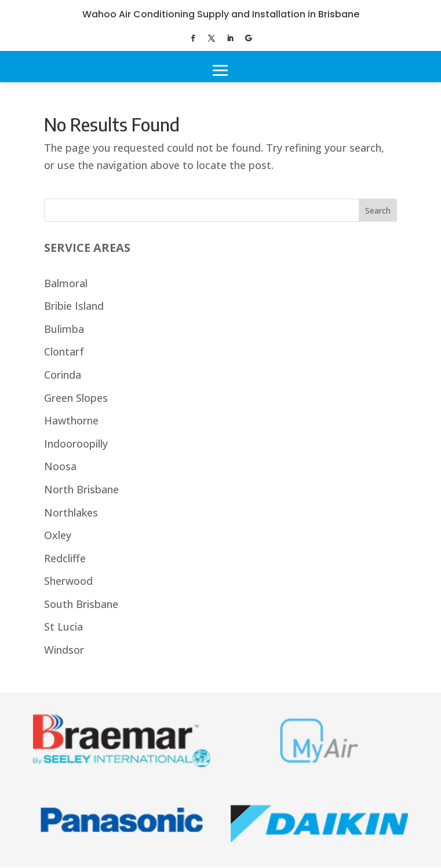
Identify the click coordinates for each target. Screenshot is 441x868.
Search (378, 210)
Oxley (58, 535)
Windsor (64, 650)
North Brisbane (81, 489)
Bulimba (64, 329)
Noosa (60, 466)
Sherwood (68, 581)
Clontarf (64, 351)
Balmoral (66, 283)
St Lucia (63, 627)
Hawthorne (71, 420)
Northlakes (71, 512)
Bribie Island (74, 306)
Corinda (63, 375)
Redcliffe (65, 558)
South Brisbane (81, 604)
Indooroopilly (76, 444)
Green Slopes (76, 398)
